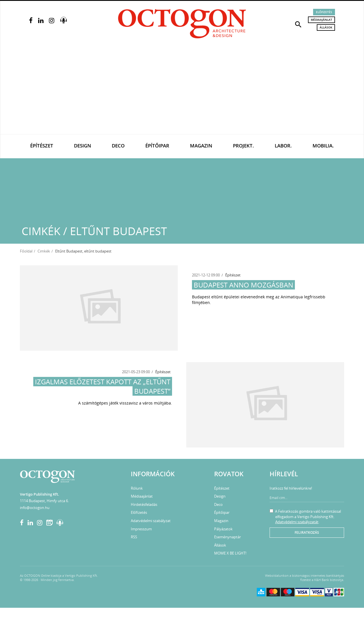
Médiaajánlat (321, 20)
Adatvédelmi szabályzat (151, 521)
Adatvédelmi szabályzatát (297, 522)
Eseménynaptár (227, 537)
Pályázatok (223, 529)
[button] (298, 24)
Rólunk (137, 488)
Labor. (283, 146)
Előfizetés (324, 12)
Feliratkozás (307, 532)
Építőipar (157, 146)
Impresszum (141, 529)
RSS (134, 537)
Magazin (201, 146)
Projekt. (243, 146)
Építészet (42, 146)
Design (82, 146)
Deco (118, 146)
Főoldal (26, 251)
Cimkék (44, 251)
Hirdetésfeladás (144, 504)
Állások (326, 27)
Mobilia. (323, 146)
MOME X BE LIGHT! (230, 553)
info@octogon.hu (35, 508)
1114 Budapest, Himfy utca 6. (44, 501)
